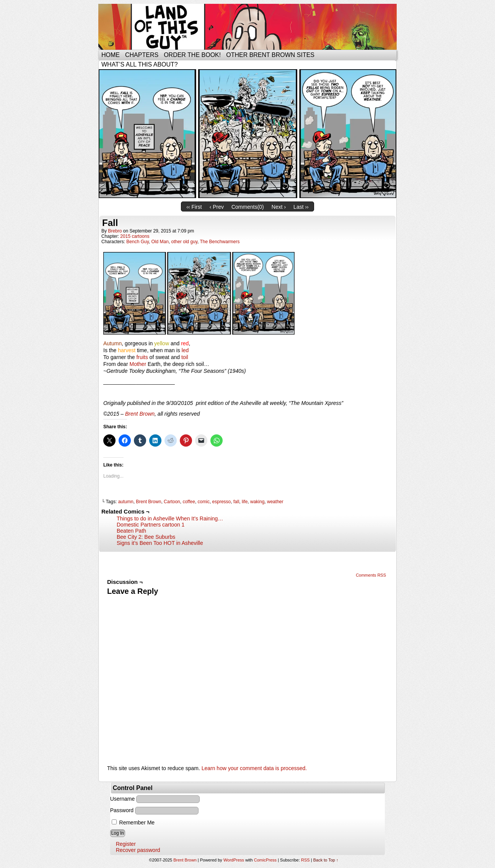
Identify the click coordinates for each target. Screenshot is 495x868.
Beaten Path (131, 531)
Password (122, 810)
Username (123, 799)
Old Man (160, 242)
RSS (305, 860)
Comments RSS (371, 575)
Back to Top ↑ (326, 860)
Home (111, 55)
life (245, 502)
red (185, 343)
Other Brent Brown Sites (270, 55)
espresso (222, 502)
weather (275, 502)
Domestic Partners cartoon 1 (151, 525)
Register (126, 844)
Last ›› (301, 207)
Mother (138, 364)
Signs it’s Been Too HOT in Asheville (160, 543)
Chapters (142, 55)
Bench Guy (137, 242)
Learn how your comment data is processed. (254, 768)
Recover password (138, 850)
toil (185, 357)
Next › (279, 207)
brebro (115, 231)
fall (236, 502)
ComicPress (265, 860)
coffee (189, 502)
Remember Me (133, 822)
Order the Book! (192, 55)
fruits (142, 357)
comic (204, 502)
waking (257, 502)
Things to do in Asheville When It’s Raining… (170, 519)
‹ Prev (217, 207)
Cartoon (172, 502)
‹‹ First (194, 207)
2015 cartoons (135, 236)
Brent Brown (140, 414)
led (185, 350)
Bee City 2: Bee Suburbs (146, 537)
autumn (126, 502)
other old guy (185, 242)
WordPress (234, 860)
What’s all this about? (140, 64)
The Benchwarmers (220, 242)
